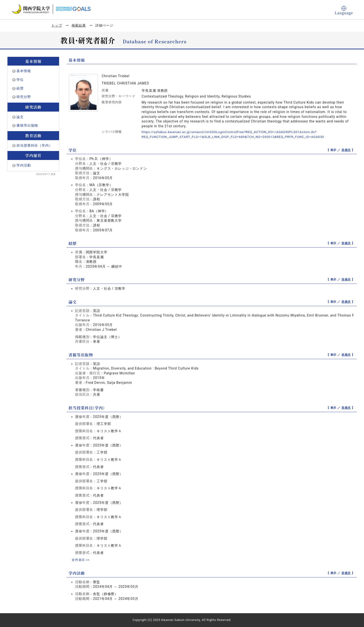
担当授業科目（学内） (34, 145)
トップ (57, 25)
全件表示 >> (81, 560)
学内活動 (24, 165)
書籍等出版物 (27, 125)
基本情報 (24, 71)
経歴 (20, 88)
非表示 (346, 150)
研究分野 (24, 97)
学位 (20, 80)
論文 (20, 117)
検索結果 (79, 25)
